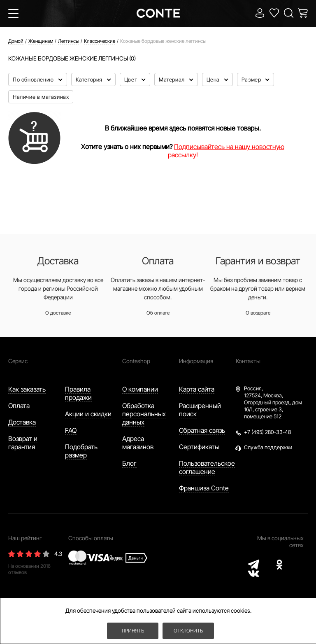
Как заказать (27, 389)
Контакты (248, 361)
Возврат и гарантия (23, 443)
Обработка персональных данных (144, 414)
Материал (172, 79)
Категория (90, 79)
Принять (133, 631)
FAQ (71, 430)
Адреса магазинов (138, 443)
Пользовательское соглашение (207, 467)
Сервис (18, 361)
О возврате (258, 313)
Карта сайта (197, 389)
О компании (140, 389)
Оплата (19, 406)
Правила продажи (78, 393)
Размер (252, 79)
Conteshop (136, 361)
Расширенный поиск (200, 410)
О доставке (58, 313)
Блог (129, 463)
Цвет (131, 79)
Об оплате (158, 313)
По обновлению (34, 79)
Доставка (22, 422)
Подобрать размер (81, 451)
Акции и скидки (88, 414)
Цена (214, 79)
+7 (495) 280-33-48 (267, 432)
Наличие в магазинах (41, 97)
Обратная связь (202, 430)
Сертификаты (199, 447)
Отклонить (188, 631)
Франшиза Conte (204, 488)
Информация (196, 361)
